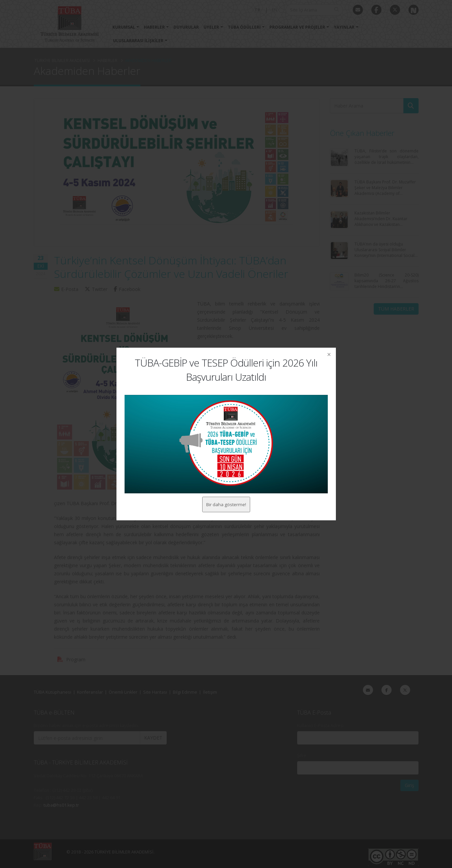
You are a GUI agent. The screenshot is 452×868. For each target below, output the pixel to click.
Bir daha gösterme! (226, 504)
